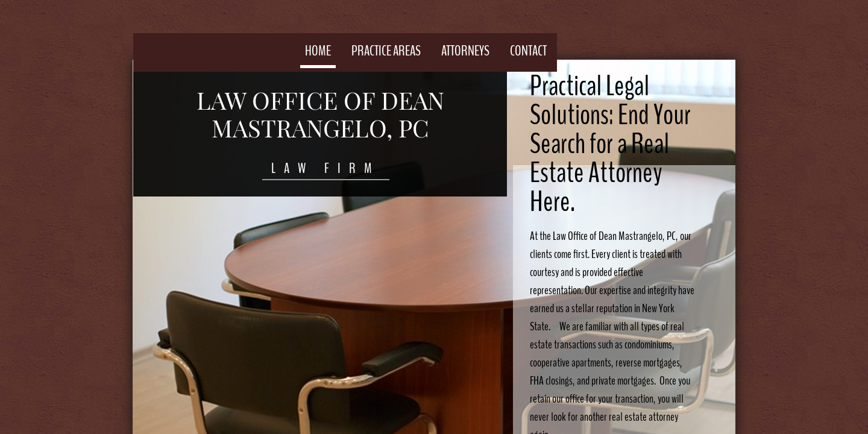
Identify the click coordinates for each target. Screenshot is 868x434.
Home (318, 51)
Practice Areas (386, 51)
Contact (528, 51)
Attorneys (465, 51)
